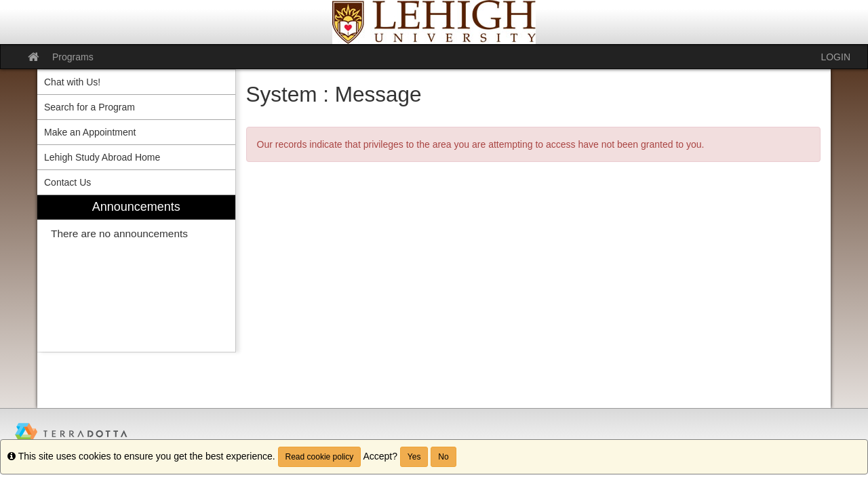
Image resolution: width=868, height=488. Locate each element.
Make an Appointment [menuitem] (90, 132)
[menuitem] (136, 273)
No (443, 457)
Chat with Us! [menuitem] (72, 82)
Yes (414, 457)
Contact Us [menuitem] (67, 182)
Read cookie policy (320, 457)
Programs (73, 57)
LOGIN (835, 57)
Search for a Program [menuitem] (90, 107)
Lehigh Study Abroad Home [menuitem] (102, 157)
